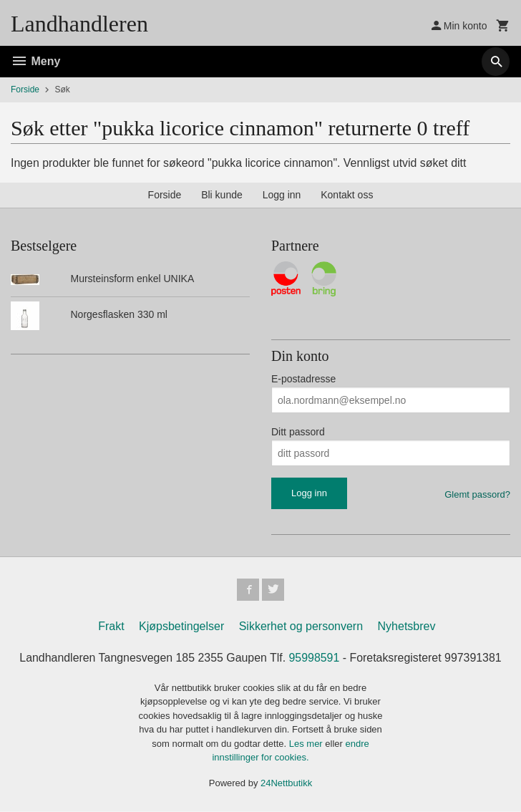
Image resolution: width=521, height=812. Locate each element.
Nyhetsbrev (407, 627)
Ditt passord (298, 432)
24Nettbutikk (286, 784)
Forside (25, 90)
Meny (35, 61)
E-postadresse (303, 379)
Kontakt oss (347, 195)
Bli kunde (222, 195)
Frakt (111, 627)
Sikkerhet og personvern (301, 627)
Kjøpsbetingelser (181, 627)
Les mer (307, 744)
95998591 (315, 658)
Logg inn (282, 195)
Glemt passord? (477, 494)
